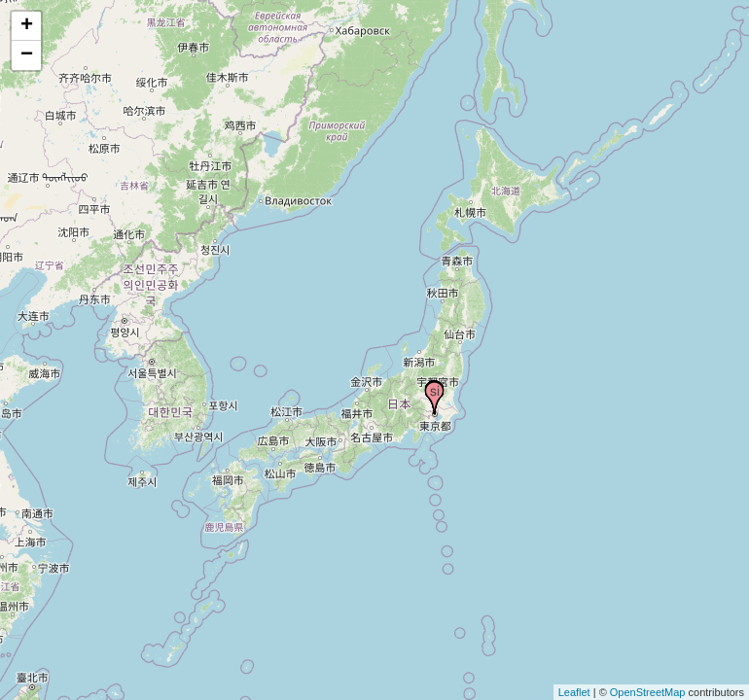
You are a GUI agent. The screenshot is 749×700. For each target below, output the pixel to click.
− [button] (27, 55)
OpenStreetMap (648, 692)
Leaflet (574, 692)
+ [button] (27, 26)
